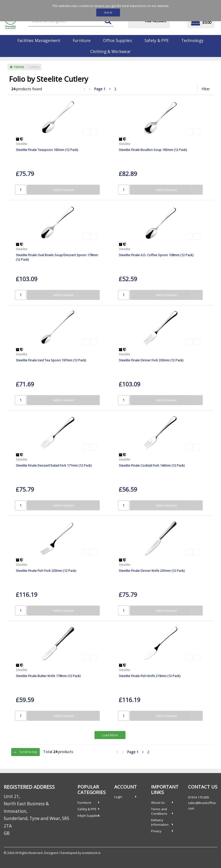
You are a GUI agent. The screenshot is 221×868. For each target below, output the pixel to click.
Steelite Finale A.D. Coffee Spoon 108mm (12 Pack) (156, 255)
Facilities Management (39, 40)
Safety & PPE (157, 40)
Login (118, 797)
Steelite (21, 144)
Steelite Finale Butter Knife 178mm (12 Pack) (48, 676)
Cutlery (34, 67)
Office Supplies (117, 40)
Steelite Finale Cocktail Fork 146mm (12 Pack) (152, 465)
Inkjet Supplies (89, 816)
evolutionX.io (91, 853)
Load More (110, 735)
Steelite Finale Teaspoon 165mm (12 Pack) (47, 150)
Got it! (108, 12)
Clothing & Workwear (110, 51)
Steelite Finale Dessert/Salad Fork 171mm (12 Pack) (54, 465)
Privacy (156, 831)
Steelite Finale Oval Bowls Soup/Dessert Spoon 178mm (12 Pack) (57, 257)
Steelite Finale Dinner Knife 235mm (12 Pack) (152, 571)
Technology (192, 40)
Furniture (82, 40)
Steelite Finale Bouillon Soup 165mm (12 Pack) (153, 150)
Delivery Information (160, 822)
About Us (158, 803)
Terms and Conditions (159, 811)
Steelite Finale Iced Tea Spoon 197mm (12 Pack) (51, 360)
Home (17, 67)
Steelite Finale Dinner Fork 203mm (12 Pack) (151, 360)
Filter (206, 89)
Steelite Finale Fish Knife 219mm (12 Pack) (149, 676)
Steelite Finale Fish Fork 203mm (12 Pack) (46, 571)
